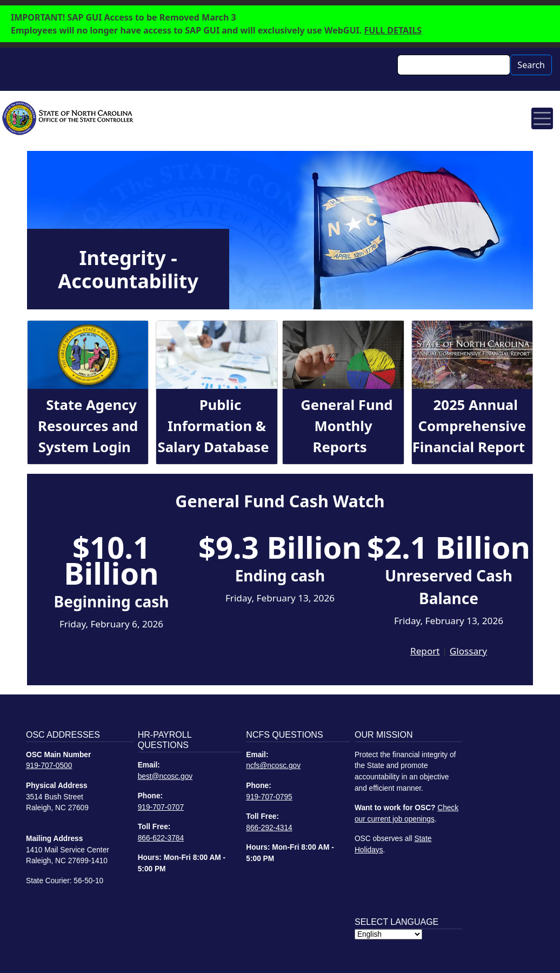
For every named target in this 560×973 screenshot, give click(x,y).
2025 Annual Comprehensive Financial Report (469, 426)
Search (531, 65)
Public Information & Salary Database (214, 426)
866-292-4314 (269, 828)
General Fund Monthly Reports (346, 426)
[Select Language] (388, 934)
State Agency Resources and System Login (88, 426)
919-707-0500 (49, 766)
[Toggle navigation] (542, 118)
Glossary (468, 651)
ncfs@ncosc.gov (273, 766)
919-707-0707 (161, 807)
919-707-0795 (269, 797)
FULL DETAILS (393, 30)
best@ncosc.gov (165, 776)
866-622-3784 (161, 838)
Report (425, 651)
